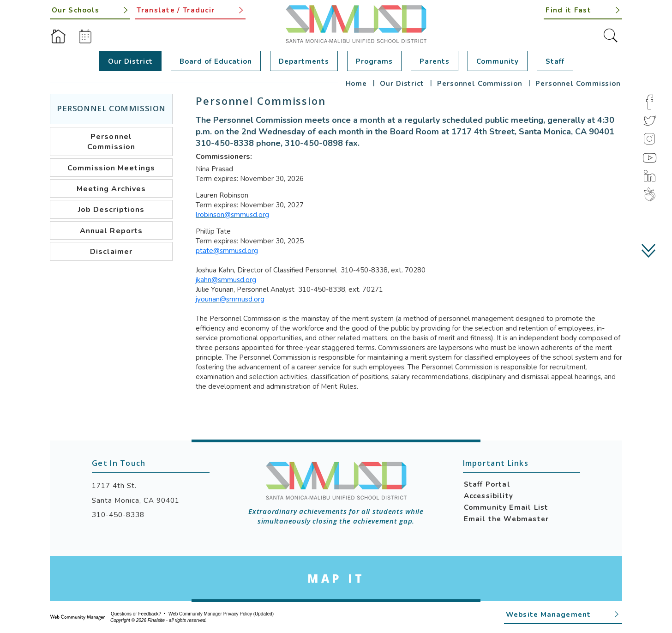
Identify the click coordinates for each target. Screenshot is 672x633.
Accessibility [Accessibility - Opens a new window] (489, 496)
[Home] (58, 36)
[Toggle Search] (611, 36)
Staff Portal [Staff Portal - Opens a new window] (487, 484)
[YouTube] (649, 157)
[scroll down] (649, 251)
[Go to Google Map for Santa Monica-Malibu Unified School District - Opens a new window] (336, 579)
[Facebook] (649, 102)
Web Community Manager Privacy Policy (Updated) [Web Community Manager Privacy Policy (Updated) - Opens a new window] (221, 614)
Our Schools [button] (75, 10)
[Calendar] (85, 36)
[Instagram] (649, 139)
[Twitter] (649, 121)
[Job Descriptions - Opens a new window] (111, 210)
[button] (583, 10)
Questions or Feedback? (136, 614)
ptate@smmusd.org (227, 251)
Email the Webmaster (507, 519)
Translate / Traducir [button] (176, 10)
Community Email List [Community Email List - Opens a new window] (506, 507)
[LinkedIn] (649, 176)
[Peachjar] (649, 194)
